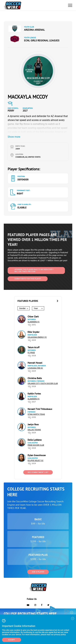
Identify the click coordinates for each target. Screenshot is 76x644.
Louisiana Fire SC (35, 368)
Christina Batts (35, 378)
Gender (22, 308)
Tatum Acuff (34, 347)
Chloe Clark (33, 316)
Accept (12, 640)
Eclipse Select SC (36, 461)
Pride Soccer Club (36, 445)
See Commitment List (38, 472)
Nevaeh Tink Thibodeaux (40, 409)
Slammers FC (34, 322)
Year (36, 308)
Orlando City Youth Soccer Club (43, 383)
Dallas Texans (34, 430)
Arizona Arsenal (34, 30)
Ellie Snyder (34, 332)
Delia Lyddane (35, 440)
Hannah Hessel (35, 363)
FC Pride (31, 353)
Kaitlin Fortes (34, 394)
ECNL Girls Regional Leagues (42, 41)
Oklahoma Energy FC (37, 337)
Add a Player (38, 572)
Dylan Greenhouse (37, 455)
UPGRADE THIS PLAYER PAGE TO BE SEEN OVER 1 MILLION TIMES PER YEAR (34, 270)
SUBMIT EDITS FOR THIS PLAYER (28, 279)
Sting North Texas (36, 414)
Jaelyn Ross (33, 424)
